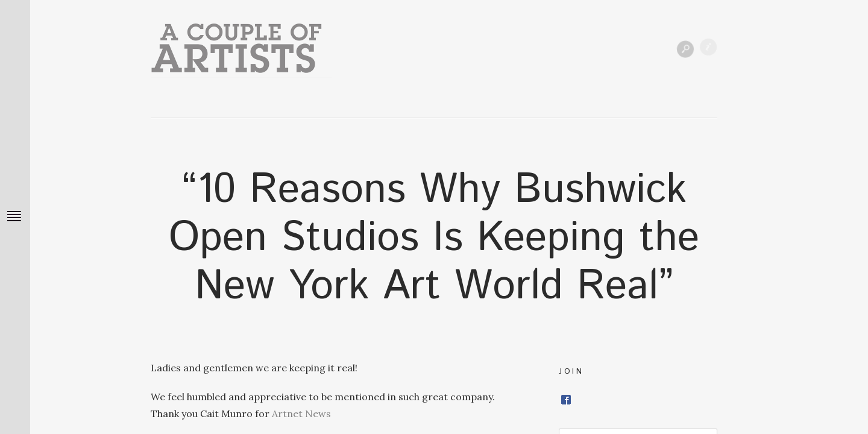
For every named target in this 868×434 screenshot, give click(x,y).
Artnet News (301, 414)
